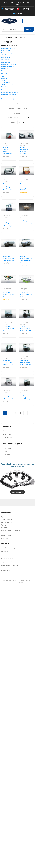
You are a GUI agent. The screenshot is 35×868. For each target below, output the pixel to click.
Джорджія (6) (5, 59)
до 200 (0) (8, 431)
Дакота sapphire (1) (7, 85)
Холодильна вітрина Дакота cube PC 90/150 (8, 397)
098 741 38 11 (10, 9)
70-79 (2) (8, 452)
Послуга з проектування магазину (11, 530)
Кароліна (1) (5, 73)
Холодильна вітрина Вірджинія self (26, 294)
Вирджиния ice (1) (7, 53)
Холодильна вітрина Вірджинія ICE (8, 294)
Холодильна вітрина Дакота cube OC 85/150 (26, 363)
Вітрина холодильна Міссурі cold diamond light (7, 187)
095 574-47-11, (6, 571)
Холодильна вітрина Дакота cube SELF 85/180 (26, 397)
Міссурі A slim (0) (7, 57)
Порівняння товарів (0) (8, 99)
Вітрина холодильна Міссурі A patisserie (24, 151)
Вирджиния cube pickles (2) (10, 94)
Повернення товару (7, 536)
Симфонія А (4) (6, 62)
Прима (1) (4, 78)
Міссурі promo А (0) (7, 87)
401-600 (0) (9, 437)
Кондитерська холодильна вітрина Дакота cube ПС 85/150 (8, 223)
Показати (13, 122)
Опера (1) (4, 76)
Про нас (4, 517)
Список (22, 103)
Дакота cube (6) (6, 83)
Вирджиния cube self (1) (9, 48)
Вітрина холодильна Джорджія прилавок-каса (7, 151)
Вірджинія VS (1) (6, 90)
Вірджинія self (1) (6, 51)
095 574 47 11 (24, 9)
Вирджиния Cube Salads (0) (10, 92)
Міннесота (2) (5, 71)
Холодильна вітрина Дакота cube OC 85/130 (8, 363)
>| (31, 413)
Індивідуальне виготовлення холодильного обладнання (14, 526)
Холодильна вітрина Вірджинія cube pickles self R (26, 259)
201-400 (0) (9, 434)
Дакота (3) (4, 80)
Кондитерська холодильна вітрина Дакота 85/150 (25, 187)
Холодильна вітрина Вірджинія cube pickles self (26, 222)
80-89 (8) (8, 455)
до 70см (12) (9, 448)
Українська (17, 14)
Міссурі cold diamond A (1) (9, 64)
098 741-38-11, (6, 568)
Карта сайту (5, 538)
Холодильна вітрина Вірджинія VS (8, 329)
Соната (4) (4, 69)
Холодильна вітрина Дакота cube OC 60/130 (26, 329)
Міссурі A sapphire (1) (8, 67)
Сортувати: (17, 113)
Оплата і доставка (7, 522)
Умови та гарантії (7, 520)
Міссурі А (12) (5, 55)
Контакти (4, 533)
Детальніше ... (17, 492)
